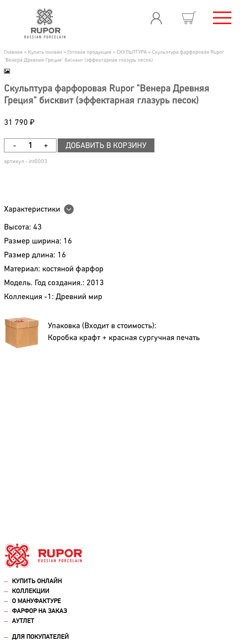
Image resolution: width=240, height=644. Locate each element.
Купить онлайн (37, 582)
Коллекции (31, 591)
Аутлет (23, 621)
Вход (156, 18)
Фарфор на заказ (39, 611)
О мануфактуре (36, 601)
